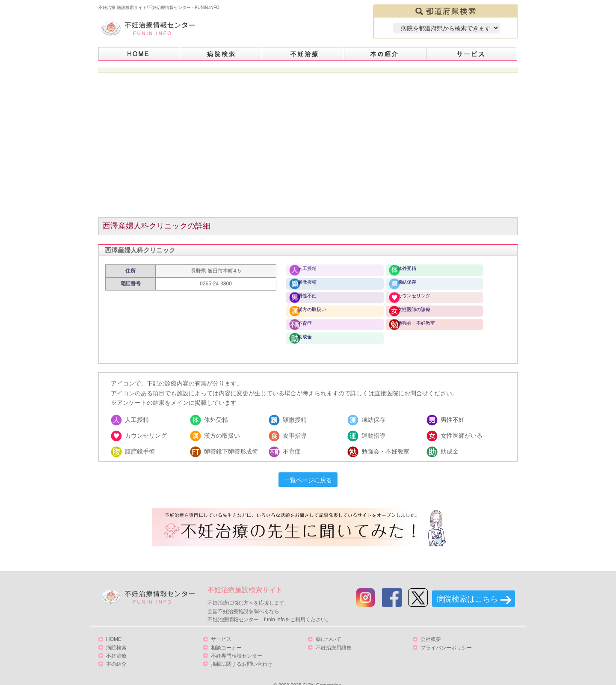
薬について (329, 626)
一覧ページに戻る (308, 467)
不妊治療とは (303, 54)
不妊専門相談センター (237, 642)
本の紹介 (385, 54)
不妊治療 (116, 642)
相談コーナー (226, 634)
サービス (472, 54)
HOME (139, 54)
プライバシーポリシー (446, 634)
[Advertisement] (308, 150)
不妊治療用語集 (334, 634)
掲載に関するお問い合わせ (242, 650)
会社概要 (431, 626)
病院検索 (221, 54)
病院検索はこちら (467, 586)
